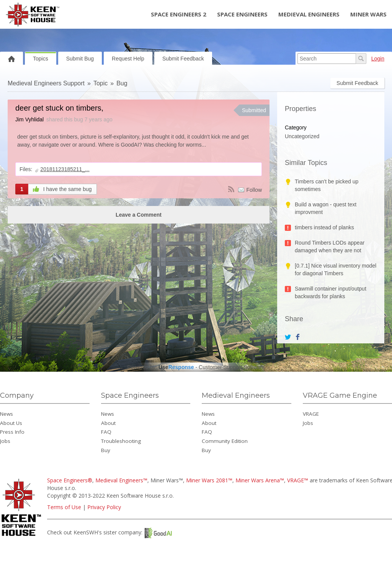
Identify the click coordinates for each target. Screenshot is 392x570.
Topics (41, 59)
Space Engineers (242, 14)
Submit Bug (80, 59)
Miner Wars (368, 14)
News (7, 414)
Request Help (128, 59)
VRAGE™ (298, 480)
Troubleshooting (121, 441)
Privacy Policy (104, 507)
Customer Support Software (232, 367)
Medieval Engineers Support (46, 83)
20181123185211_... (65, 169)
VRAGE (311, 414)
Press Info (12, 432)
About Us (11, 423)
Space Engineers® (70, 480)
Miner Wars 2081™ (209, 480)
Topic (100, 83)
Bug (122, 83)
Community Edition (225, 441)
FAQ (106, 432)
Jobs (5, 441)
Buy (106, 450)
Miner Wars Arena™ (260, 480)
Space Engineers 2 (179, 14)
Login (378, 59)
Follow (254, 190)
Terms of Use (64, 507)
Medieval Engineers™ (121, 480)
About (108, 423)
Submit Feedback (183, 59)
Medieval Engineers (309, 14)
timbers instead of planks (324, 227)
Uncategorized (302, 136)
